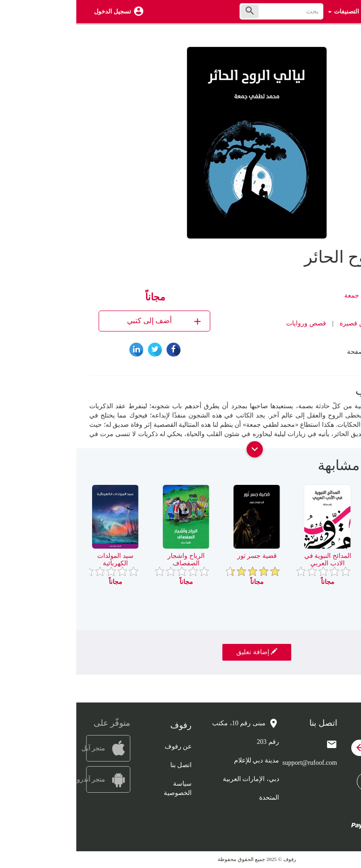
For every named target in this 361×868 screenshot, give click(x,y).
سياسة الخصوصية (101, 788)
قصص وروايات (230, 323)
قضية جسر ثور (181, 556)
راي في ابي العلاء (322, 556)
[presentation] (341, 469)
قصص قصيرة (281, 323)
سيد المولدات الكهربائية (39, 559)
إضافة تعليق (180, 652)
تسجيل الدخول (36, 11)
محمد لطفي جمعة (292, 295)
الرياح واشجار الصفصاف (110, 559)
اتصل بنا (105, 765)
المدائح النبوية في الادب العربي (251, 559)
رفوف (311, 337)
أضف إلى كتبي (89, 321)
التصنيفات (267, 11)
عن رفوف (102, 746)
